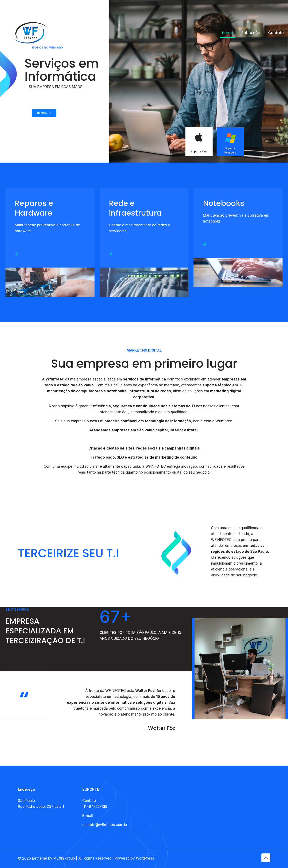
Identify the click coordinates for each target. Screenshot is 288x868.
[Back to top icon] (266, 858)
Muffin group (64, 858)
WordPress (145, 858)
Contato (44, 123)
